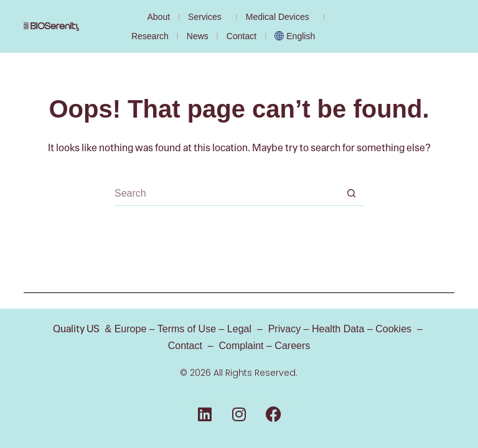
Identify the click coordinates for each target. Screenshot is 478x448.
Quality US (76, 329)
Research (150, 36)
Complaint (241, 346)
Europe (129, 329)
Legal (239, 329)
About (158, 17)
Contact (241, 36)
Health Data (338, 329)
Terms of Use (187, 329)
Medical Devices (281, 17)
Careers (292, 346)
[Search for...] (227, 194)
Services (208, 17)
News (198, 36)
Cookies (393, 329)
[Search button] (351, 194)
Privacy (284, 329)
